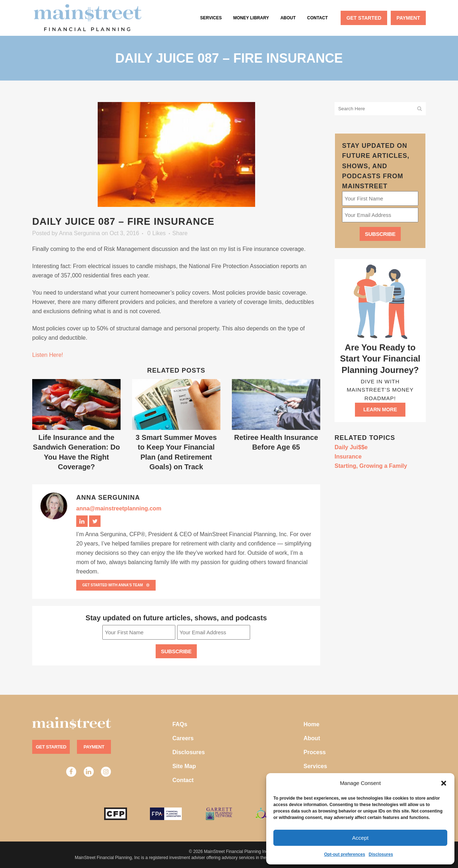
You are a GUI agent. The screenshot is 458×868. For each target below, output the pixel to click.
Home (311, 724)
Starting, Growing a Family (371, 466)
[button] (444, 783)
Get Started (51, 747)
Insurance (348, 457)
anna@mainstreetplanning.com (119, 508)
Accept (360, 838)
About (312, 738)
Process (315, 752)
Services (315, 766)
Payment (94, 747)
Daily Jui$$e (351, 447)
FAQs (180, 724)
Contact (183, 780)
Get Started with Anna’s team (116, 585)
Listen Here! (48, 355)
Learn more (380, 409)
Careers (183, 738)
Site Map (184, 766)
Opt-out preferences (345, 854)
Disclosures (381, 854)
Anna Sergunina (80, 233)
